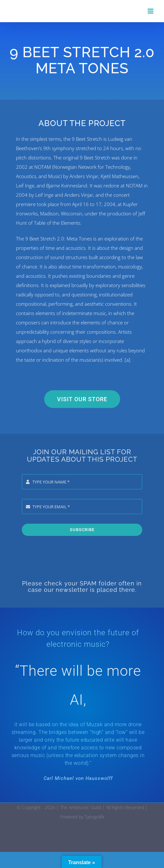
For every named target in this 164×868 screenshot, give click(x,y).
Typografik (94, 817)
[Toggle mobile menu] (151, 11)
